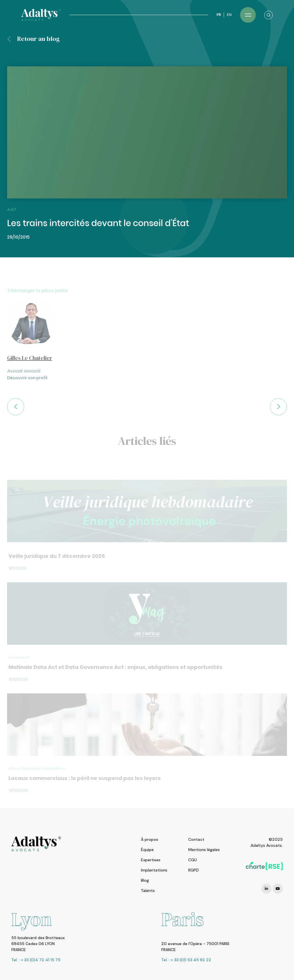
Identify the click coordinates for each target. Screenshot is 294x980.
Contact (196, 839)
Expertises (151, 860)
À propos (150, 839)
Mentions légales (204, 850)
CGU (193, 860)
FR (219, 15)
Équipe (147, 850)
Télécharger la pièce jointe (37, 299)
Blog (145, 880)
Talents (148, 891)
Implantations (154, 870)
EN (229, 15)
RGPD (193, 870)
